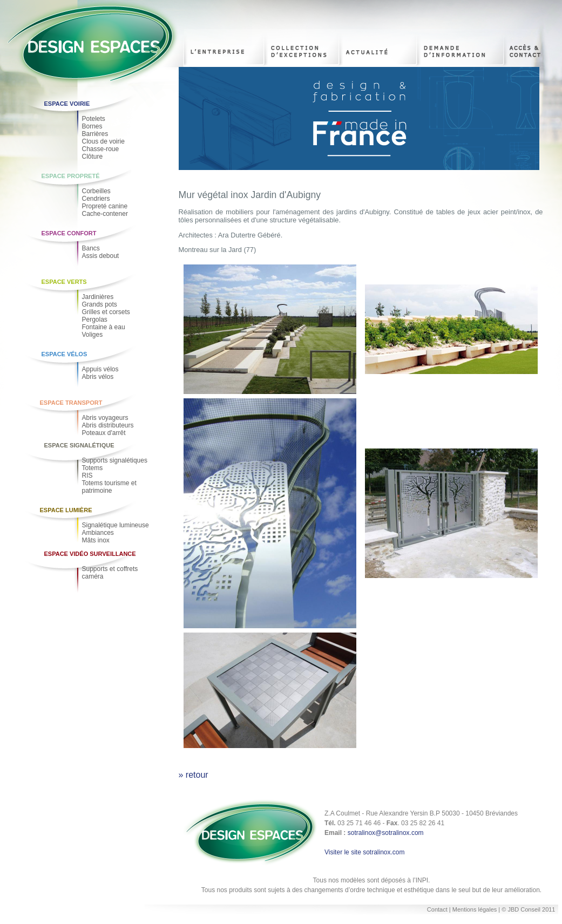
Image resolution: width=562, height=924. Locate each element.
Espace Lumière (66, 510)
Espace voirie (67, 104)
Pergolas (95, 320)
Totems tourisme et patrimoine (109, 487)
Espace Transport (71, 403)
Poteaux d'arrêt (104, 433)
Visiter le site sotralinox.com (365, 852)
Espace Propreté (71, 176)
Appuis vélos (100, 369)
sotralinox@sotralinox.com (386, 833)
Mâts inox (96, 540)
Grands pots (100, 304)
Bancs (91, 248)
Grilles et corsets (106, 312)
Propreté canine (105, 206)
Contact (437, 909)
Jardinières (98, 297)
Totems (93, 468)
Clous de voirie (103, 141)
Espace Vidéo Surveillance (90, 554)
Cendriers (96, 199)
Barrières (95, 134)
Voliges (93, 335)
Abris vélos (98, 377)
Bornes (92, 126)
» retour (194, 775)
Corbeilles (96, 191)
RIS (87, 475)
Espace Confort (69, 233)
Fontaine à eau (104, 327)
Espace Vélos (65, 354)
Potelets (94, 119)
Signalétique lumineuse (116, 525)
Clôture (93, 157)
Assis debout (101, 256)
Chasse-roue (101, 149)
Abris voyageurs (105, 418)
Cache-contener (105, 214)
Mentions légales (476, 909)
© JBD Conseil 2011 (528, 909)
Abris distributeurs (108, 425)
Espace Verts (64, 282)
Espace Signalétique (79, 445)
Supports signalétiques (115, 460)
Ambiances (98, 533)
